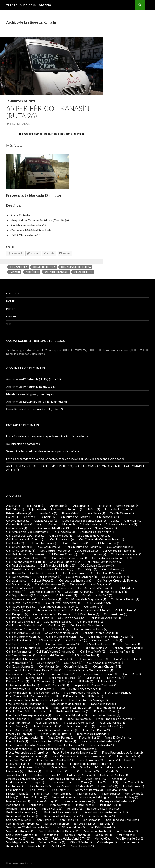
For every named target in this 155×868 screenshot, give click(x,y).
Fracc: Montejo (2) (112, 726)
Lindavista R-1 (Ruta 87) (47, 409)
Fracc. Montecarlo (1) (52, 749)
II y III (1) (63, 771)
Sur (9, 324)
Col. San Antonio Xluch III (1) (65, 636)
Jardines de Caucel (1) (47, 775)
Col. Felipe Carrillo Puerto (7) (104, 562)
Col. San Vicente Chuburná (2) (56, 651)
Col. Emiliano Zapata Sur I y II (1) (113, 558)
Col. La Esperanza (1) (19, 577)
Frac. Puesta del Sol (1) (110, 708)
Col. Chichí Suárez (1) (20, 547)
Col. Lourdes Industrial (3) (76, 580)
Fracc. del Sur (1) (90, 737)
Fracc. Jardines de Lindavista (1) (101, 741)
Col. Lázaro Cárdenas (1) (82, 577)
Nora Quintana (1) (36, 797)
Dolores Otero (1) (18, 681)
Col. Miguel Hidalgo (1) (113, 592)
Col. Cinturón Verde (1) (55, 550)
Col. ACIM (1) (133, 521)
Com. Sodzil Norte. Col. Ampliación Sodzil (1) (34, 670)
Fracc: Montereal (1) (19, 730)
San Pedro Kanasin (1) (20, 831)
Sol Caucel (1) (103, 835)
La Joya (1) (37, 782)
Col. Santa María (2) (93, 651)
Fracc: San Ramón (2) (96, 730)
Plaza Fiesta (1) (86, 805)
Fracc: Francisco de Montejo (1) (117, 719)
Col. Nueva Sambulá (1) (21, 607)
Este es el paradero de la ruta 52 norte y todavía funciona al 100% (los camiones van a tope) (65, 459)
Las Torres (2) (84, 782)
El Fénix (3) (86, 681)
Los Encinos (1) (16, 790)
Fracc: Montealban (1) (81, 726)
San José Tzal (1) (84, 823)
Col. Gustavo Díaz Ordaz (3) (55, 569)
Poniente (12, 309)
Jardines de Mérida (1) (81, 775)
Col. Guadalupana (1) (20, 569)
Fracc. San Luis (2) (129, 756)
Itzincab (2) (111, 771)
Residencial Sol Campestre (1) (63, 816)
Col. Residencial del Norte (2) (25, 625)
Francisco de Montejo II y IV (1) (26, 767)
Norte (10, 301)
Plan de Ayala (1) (61, 805)
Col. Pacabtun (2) (126, 610)
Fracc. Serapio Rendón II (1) (55, 760)
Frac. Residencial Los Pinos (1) (26, 711)
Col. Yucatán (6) (49, 666)
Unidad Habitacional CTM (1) (72, 838)
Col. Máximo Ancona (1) (50, 584)
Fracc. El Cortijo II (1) (118, 737)
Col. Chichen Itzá (44, 267)
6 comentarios (20, 124)
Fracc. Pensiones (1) (65, 756)
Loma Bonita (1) (108, 786)
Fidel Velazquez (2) (18, 689)
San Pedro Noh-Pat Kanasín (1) (59, 831)
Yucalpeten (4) (37, 846)
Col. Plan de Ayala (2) (71, 618)
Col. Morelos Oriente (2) (22, 599)
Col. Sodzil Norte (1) (54, 655)
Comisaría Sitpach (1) (62, 674)
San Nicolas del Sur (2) (71, 827)
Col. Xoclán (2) (73, 663)
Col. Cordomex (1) (86, 550)
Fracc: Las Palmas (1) (112, 722)
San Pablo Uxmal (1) (102, 827)
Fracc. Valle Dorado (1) (122, 760)
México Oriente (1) (120, 790)
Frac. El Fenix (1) (67, 696)
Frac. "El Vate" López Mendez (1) (81, 689)
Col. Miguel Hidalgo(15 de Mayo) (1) (29, 595)
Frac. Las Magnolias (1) (104, 704)
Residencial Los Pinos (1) (103, 808)
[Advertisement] (132, 41)
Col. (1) (115, 521)
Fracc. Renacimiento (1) (97, 756)
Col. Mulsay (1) (52, 599)
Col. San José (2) (77, 640)
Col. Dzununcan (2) (94, 554)
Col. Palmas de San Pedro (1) (51, 614)
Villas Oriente (83, 272)
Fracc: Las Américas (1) (79, 722)
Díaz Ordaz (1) (116, 678)
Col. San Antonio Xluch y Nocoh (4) (111, 636)
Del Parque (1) (35, 678)
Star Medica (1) (127, 835)
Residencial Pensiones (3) (23, 812)
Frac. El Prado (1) (92, 696)
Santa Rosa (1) (51, 835)
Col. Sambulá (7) (59, 629)
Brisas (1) (94, 509)
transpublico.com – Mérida (29, 5)
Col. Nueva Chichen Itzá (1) (24, 603)
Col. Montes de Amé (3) (97, 595)
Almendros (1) (59, 506)
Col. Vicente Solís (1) (127, 659)
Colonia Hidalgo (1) (76, 666)
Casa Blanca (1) (95, 513)
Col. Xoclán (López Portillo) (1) (106, 663)
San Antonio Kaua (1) (101, 816)
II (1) (49, 771)
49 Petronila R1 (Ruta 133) (40, 387)
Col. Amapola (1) (17, 528)
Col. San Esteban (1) (49, 640)
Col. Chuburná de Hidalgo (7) (84, 547)
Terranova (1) (40, 838)
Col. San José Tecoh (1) (107, 640)
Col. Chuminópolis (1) (121, 547)
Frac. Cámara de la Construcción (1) (29, 696)
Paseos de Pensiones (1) (79, 801)
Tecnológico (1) (16, 838)
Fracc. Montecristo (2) (84, 749)
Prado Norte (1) (52, 808)
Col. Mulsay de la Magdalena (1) (86, 599)
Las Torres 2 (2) (133, 782)
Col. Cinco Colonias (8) (21, 550)
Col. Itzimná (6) (16, 573)
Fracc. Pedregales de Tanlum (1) (27, 756)
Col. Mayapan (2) (102, 584)
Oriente (30, 101)
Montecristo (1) (87, 794)
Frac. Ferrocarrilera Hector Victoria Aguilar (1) (35, 700)
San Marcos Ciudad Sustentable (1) (29, 827)
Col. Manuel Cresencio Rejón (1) (118, 580)
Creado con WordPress (19, 863)
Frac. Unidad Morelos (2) (71, 715)
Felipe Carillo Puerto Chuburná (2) (96, 685)
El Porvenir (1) (107, 681)
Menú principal (150, 5)
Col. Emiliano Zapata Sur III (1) (26, 562)
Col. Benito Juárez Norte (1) (97, 532)
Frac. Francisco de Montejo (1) (89, 700)
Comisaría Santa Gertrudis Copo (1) (90, 670)
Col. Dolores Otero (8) (63, 554)
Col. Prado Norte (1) (90, 621)
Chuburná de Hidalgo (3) (77, 517)
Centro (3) (31, 517)
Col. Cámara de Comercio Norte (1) (102, 539)
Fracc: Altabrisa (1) (18, 719)
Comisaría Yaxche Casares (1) (99, 674)
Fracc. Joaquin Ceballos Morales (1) (29, 745)
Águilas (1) (13, 506)
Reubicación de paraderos (23, 444)
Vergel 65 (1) (103, 838)
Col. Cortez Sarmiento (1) (119, 550)
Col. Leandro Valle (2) (115, 577)
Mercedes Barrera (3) (89, 790)
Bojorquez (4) (37, 509)
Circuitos (12, 293)
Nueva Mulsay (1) (127, 797)
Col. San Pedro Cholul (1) (128, 648)
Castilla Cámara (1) (122, 513)
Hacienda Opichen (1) (121, 767)
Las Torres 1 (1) (108, 782)
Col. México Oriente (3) (45, 592)
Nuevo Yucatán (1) (18, 801)
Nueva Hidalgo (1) (63, 797)
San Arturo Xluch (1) (19, 820)
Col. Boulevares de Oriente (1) (26, 539)
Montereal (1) (111, 794)
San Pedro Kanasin (56, 272)
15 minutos (14, 101)
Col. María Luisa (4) (18, 584)
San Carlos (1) (69, 820)
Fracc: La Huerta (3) (47, 722)
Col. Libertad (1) (16, 580)
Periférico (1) (37, 805)
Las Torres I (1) (16, 786)
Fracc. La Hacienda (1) (70, 745)
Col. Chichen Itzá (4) (107, 543)
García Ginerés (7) (63, 767)
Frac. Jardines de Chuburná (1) (26, 704)
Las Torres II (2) (41, 786)
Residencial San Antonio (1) (62, 812)
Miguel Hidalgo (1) (18, 794)
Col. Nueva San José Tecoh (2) (60, 607)
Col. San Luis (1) (130, 644)
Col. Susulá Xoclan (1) (85, 655)
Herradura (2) (15, 771)
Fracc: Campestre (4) (48, 719)
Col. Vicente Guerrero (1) (93, 659)
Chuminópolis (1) (108, 517)
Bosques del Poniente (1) (67, 509)
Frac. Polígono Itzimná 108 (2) (72, 708)
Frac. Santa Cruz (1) (107, 711)
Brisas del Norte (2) (19, 513)
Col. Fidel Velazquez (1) (21, 565)
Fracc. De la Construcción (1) (25, 737)
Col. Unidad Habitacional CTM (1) (28, 659)
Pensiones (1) (15, 805)
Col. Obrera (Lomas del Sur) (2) (91, 610)
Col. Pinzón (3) (44, 618)
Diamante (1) (94, 678)
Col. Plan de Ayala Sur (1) (105, 618)
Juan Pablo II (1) (96, 779)
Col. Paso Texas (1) (87, 614)
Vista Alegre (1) (107, 842)
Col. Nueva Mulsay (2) (99, 603)
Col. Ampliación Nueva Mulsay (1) (96, 528)
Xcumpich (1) (15, 846)
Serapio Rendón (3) (77, 835)
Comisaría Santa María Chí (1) (25, 674)
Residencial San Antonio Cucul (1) (106, 812)
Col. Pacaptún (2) (17, 614)
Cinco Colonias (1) (18, 521)
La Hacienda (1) (16, 782)
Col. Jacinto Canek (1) (44, 573)
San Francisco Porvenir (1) (23, 823)
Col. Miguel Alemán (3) (79, 592)
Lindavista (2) (85, 786)
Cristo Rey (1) (132, 674)
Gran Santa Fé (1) (91, 767)
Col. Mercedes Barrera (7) (57, 588)
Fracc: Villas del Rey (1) (56, 734)
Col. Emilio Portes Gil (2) (65, 562)
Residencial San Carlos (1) (23, 816)
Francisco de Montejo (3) (49, 764)
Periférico (32, 272)
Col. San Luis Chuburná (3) (23, 648)
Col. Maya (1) (78, 584)
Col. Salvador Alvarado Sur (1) (25, 629)
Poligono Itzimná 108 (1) (22, 808)
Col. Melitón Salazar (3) (21, 588)
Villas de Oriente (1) (52, 842)
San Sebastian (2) (127, 831)
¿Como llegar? (45, 394)
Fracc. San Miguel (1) (19, 760)
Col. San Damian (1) (19, 640)
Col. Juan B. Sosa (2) (110, 573)
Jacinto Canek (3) (17, 775)
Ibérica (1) (35, 771)
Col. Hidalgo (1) (88, 569)
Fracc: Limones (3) (18, 726)
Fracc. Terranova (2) (90, 760)
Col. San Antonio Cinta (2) (91, 629)
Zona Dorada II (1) (82, 846)
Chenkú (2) (49, 517)
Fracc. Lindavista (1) (101, 745)
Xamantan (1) (130, 842)
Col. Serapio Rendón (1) (21, 655)
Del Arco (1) (14, 678)
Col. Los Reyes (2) (43, 580)
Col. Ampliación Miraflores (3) (51, 528)
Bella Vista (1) (15, 509)
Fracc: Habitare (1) (18, 722)
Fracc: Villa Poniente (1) (21, 734)
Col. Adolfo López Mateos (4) (25, 524)
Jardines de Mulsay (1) (114, 775)
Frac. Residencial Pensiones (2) (69, 711)
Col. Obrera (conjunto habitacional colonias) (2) (36, 610)
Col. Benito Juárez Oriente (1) (25, 535)
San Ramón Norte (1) (97, 831)
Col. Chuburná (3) (49, 547)
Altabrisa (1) (81, 506)
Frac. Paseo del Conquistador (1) (27, 708)
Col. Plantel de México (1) (23, 621)
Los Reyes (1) (39, 790)
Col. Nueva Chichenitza (76, 267)
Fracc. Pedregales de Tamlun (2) (122, 752)
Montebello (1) (63, 794)
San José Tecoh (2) (57, 823)
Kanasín (15, 272)
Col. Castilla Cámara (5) (44, 543)
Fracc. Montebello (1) (20, 749)
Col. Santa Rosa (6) (122, 651)
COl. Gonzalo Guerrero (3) (97, 565)
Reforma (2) (75, 808)
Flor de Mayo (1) (45, 689)
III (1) (77, 771)
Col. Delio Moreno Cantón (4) (25, 554)
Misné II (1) (41, 794)
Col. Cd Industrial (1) (76, 543)
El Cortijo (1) (67, 681)
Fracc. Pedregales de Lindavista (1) (75, 752)
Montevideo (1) (134, 794)
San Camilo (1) (46, 820)
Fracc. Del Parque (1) (61, 737)
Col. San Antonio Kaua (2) (61, 633)
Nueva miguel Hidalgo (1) (96, 797)
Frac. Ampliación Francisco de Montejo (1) (33, 693)
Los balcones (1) (134, 786)
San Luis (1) (107, 823)
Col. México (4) (16, 592)
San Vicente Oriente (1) (22, 835)
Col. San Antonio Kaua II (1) (100, 633)
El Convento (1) (44, 681)
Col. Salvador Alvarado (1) (86, 625)
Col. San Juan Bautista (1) (62, 644)
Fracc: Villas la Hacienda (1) (93, 734)
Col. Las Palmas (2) (49, 577)
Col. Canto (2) (15, 543)
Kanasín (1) (119, 779)
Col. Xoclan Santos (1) (20, 666)
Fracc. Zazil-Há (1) (17, 764)
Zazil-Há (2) (58, 846)
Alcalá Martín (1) (35, 506)
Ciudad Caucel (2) (46, 521)
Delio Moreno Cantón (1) (65, 678)
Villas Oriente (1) (81, 842)
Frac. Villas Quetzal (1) (106, 715)
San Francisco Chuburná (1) (124, 820)
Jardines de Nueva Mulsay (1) (25, 779)
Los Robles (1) (62, 790)
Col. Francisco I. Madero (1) (58, 565)
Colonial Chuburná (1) (107, 666)
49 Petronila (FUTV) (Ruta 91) (42, 379)
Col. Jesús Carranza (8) (77, 573)
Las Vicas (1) (64, 786)
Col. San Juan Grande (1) (99, 644)
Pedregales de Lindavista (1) (118, 801)
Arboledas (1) (102, 506)
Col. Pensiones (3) (116, 614)
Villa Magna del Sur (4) (20, 842)
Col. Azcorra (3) (65, 532)
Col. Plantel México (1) (58, 621)
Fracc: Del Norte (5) (79, 719)
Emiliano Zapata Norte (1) (23, 685)
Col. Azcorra (19, 267)
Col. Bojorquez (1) (61, 535)
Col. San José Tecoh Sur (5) (24, 644)
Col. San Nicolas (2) (96, 648)
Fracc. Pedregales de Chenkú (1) (27, 752)
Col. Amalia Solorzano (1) (121, 524)
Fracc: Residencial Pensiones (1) (58, 730)
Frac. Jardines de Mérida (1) (67, 704)
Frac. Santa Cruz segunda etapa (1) (29, 715)
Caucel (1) (13, 517)
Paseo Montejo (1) (47, 801)
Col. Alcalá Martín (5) (62, 524)
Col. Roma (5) (57, 625)
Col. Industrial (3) (113, 569)
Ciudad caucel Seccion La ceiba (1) (84, 521)
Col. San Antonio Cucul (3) (23, 633)
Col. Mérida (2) (126, 588)
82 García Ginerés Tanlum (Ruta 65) (45, 401)
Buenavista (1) (71, 513)
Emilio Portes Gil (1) (56, 685)
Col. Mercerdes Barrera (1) (95, 588)
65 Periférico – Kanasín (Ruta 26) (48, 112)
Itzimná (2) (92, 771)
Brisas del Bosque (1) (118, 509)
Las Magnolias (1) (60, 782)
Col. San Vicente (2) (19, 651)
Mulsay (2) (13, 797)
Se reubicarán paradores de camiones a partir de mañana (43, 451)
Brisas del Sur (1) (47, 513)
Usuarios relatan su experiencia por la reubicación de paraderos (47, 436)
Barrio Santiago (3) (127, 506)
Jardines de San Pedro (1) (65, 779)
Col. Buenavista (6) (62, 539)
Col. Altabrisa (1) (90, 524)
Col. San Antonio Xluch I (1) (24, 636)
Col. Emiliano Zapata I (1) (127, 554)
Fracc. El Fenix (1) (17, 741)
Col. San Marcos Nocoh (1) (62, 648)
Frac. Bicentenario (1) (119, 693)
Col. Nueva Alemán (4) (125, 599)
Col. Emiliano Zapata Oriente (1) (27, 558)
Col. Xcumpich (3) (48, 663)
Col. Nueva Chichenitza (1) (63, 603)
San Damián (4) (92, 820)
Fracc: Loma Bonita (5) (48, 726)
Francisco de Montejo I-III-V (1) (91, 764)
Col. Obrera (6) (94, 607)
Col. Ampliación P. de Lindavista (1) (28, 532)
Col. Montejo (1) (67, 595)
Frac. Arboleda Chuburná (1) (82, 693)
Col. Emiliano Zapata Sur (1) (70, 558)
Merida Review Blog (19, 394)
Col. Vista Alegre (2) (19, 663)
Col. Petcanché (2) (18, 618)
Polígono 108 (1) (111, 805)
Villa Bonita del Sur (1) (130, 838)
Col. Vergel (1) (63, 659)
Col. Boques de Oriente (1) (94, 535)
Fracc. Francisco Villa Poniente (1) (54, 741)
